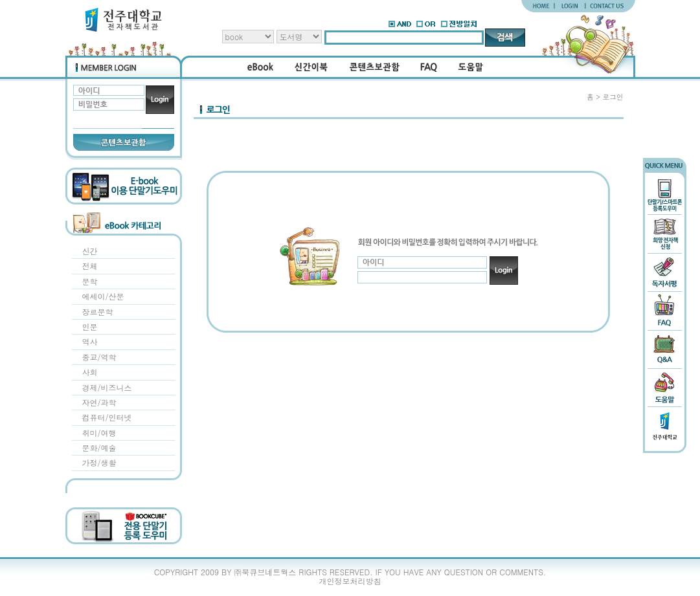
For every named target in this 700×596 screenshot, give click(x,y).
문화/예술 (99, 447)
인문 (90, 326)
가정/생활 (99, 462)
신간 (90, 251)
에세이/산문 (103, 296)
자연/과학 (99, 402)
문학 (90, 281)
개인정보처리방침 (350, 581)
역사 (90, 341)
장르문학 (98, 312)
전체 (90, 266)
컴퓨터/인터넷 (107, 417)
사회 (90, 372)
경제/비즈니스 (107, 387)
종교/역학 (99, 357)
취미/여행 (99, 433)
